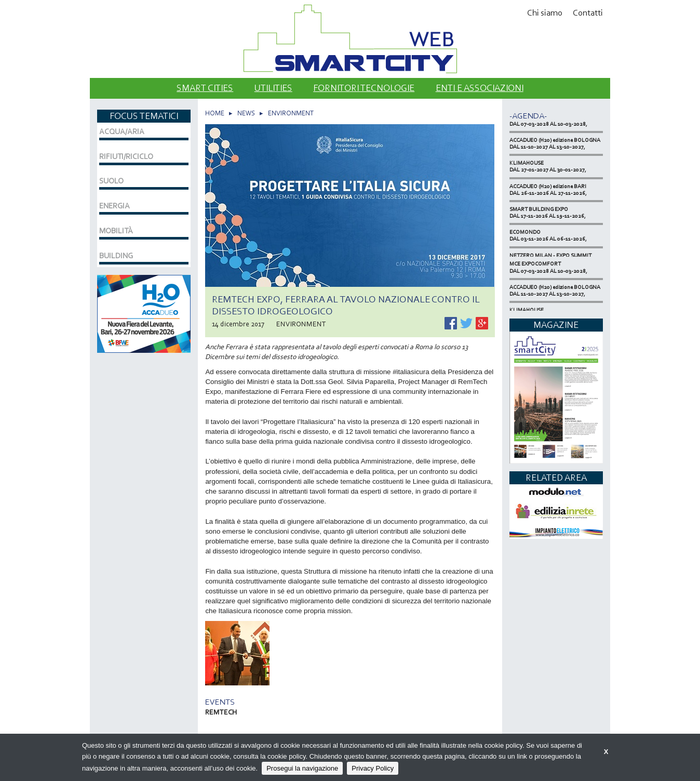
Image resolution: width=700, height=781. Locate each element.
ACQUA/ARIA (122, 131)
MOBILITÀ (116, 231)
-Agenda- (528, 116)
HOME (215, 113)
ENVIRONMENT (291, 113)
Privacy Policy (373, 768)
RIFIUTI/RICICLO (126, 156)
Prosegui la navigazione (302, 768)
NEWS (246, 113)
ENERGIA (115, 206)
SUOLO (111, 181)
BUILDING (116, 256)
